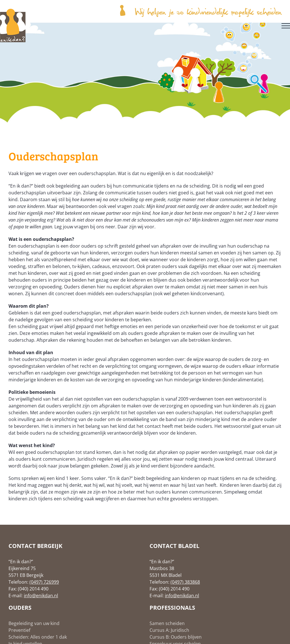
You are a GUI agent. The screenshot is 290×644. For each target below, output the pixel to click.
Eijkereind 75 (22, 568)
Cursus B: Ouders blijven (176, 637)
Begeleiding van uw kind (34, 623)
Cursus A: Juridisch (169, 630)
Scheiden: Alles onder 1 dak (38, 637)
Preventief (19, 630)
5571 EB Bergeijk (26, 575)
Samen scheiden (167, 623)
